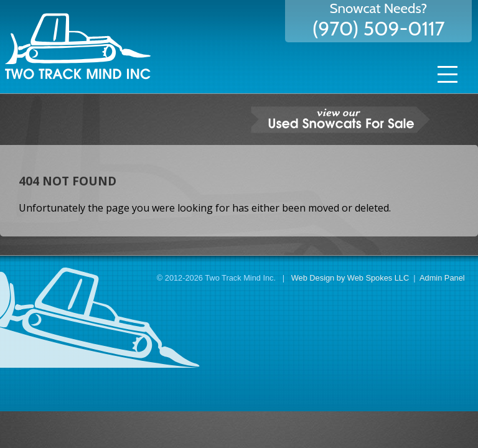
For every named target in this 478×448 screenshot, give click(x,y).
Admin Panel (442, 278)
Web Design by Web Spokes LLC (350, 278)
